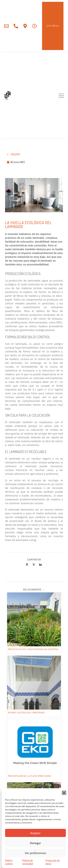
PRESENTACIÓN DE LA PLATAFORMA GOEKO (30, 776)
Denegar (35, 843)
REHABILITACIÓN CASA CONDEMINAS (26, 713)
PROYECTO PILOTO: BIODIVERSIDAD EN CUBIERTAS (33, 649)
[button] (64, 793)
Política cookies (9, 862)
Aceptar (35, 833)
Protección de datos (53, 862)
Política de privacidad (28, 862)
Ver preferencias (35, 853)
